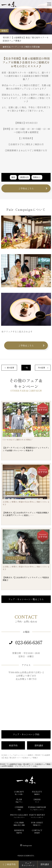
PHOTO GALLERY (19, 816)
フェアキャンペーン (28, 864)
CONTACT (37, 831)
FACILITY (37, 793)
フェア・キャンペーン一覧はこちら (26, 599)
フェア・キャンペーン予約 (26, 734)
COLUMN (19, 824)
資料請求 (39, 745)
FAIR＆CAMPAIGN (37, 808)
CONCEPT (19, 793)
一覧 (26, 368)
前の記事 (11, 368)
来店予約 (13, 745)
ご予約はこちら (26, 188)
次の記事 (41, 368)
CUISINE (19, 808)
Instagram (27, 845)
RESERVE (19, 831)
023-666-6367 (29, 642)
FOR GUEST (37, 824)
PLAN (19, 800)
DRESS (37, 800)
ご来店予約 (9, 864)
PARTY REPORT (37, 816)
